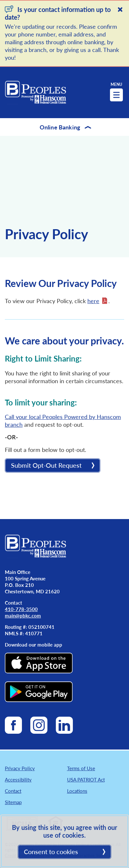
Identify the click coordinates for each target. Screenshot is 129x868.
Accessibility (18, 779)
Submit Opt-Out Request (46, 465)
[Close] (120, 10)
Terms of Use (81, 768)
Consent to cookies (51, 852)
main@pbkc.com (23, 615)
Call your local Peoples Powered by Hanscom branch (63, 420)
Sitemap (13, 802)
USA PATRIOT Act (86, 779)
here (93, 301)
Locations (77, 791)
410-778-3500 (21, 609)
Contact (13, 791)
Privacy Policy (20, 768)
